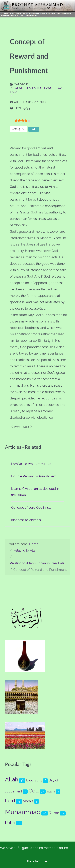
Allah (12, 780)
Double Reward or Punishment (34, 476)
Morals (28, 801)
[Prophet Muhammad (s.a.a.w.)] (37, 9)
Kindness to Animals (26, 520)
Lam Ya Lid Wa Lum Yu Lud (31, 464)
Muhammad (23, 812)
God (34, 791)
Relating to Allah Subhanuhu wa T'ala (36, 90)
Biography (34, 780)
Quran (54, 813)
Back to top (38, 861)
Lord (10, 801)
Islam (51, 791)
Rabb (10, 823)
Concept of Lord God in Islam (33, 508)
